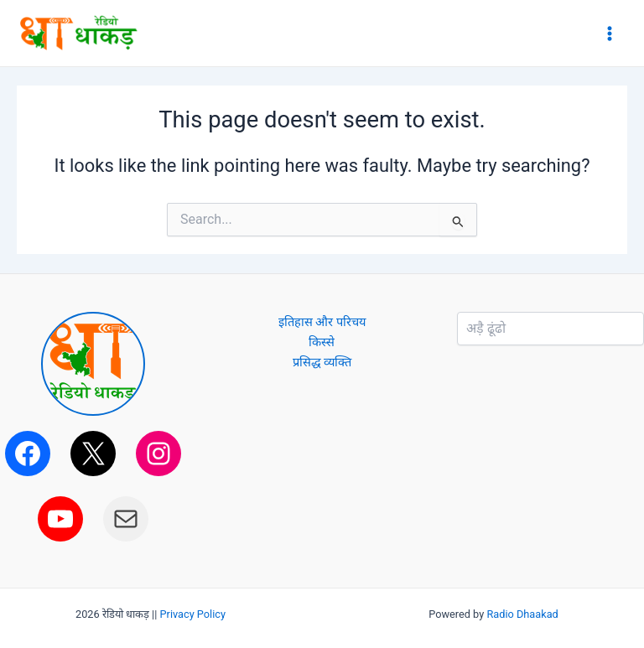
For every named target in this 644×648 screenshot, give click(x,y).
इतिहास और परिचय (322, 322)
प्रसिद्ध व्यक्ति (322, 362)
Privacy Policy (193, 614)
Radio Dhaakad (522, 614)
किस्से (322, 342)
